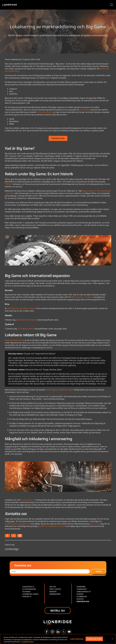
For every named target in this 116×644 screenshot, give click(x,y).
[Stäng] (112, 639)
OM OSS (53, 587)
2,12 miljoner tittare (26, 329)
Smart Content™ (28, 500)
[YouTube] (69, 632)
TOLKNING (26, 592)
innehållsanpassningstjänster (17, 524)
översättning (85, 110)
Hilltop (9, 184)
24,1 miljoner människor (26, 320)
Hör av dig (95, 524)
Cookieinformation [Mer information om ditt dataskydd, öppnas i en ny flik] (27, 642)
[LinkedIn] (58, 632)
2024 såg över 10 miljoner (83, 297)
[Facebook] (47, 632)
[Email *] (50, 571)
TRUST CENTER (55, 589)
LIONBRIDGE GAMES (30, 594)
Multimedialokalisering (15, 340)
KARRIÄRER (81, 587)
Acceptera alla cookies (94, 639)
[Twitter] (64, 632)
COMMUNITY (82, 589)
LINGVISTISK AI (28, 587)
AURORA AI (27, 596)
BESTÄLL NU (58, 610)
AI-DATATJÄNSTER (29, 589)
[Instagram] (52, 632)
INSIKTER (53, 592)
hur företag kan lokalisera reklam (59, 390)
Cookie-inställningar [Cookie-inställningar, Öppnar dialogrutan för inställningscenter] (77, 639)
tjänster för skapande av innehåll (52, 526)
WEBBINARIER (55, 594)
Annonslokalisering (45, 112)
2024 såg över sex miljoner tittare (21, 308)
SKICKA (99, 571)
